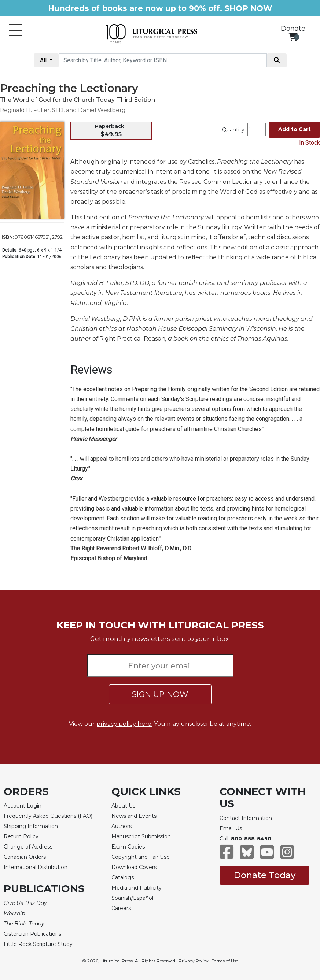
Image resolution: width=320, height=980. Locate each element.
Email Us (231, 828)
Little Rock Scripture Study (38, 944)
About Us (123, 806)
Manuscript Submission (141, 836)
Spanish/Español (132, 898)
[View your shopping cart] (293, 37)
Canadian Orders (25, 857)
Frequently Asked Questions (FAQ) (48, 816)
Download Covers (134, 867)
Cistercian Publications (32, 934)
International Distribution (36, 867)
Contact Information (246, 818)
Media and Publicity (137, 888)
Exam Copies (128, 847)
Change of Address (28, 847)
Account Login (23, 806)
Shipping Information (31, 826)
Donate (293, 29)
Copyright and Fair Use (141, 857)
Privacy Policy (194, 961)
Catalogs (123, 877)
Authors (122, 826)
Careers (121, 908)
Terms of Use (225, 961)
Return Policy (21, 836)
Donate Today (264, 875)
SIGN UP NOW (160, 694)
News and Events (134, 816)
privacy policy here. (124, 724)
